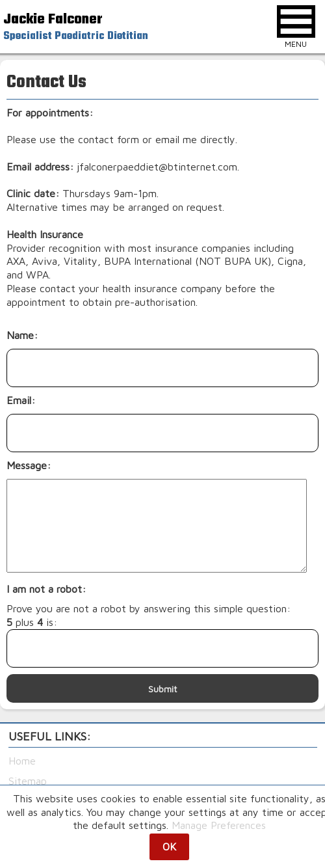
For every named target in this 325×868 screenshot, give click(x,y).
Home (22, 761)
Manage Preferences (219, 825)
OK (169, 847)
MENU (296, 27)
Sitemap (28, 781)
